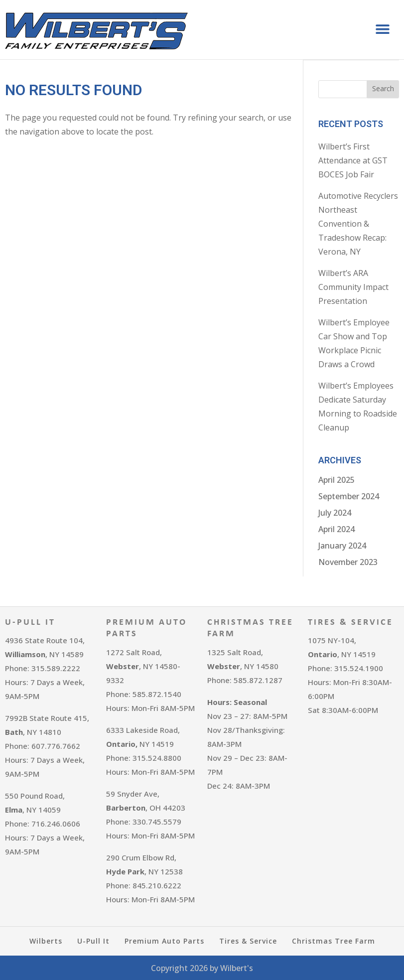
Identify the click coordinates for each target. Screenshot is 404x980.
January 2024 (342, 545)
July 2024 (335, 512)
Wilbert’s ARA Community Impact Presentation (353, 286)
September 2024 (349, 496)
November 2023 (348, 561)
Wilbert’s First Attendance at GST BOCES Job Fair (353, 160)
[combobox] (343, 89)
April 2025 (337, 479)
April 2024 (337, 529)
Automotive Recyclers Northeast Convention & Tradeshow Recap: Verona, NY (358, 223)
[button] (383, 29)
